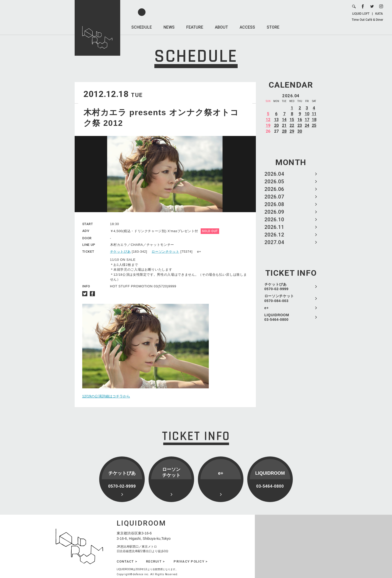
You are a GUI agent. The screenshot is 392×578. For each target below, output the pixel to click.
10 (307, 114)
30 (300, 131)
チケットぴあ (120, 252)
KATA (379, 14)
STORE (273, 27)
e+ (267, 308)
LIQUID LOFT (361, 14)
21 (284, 125)
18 (314, 120)
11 (314, 114)
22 (292, 125)
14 (284, 120)
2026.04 (274, 174)
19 (268, 125)
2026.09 (274, 212)
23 (300, 125)
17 (307, 120)
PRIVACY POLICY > (191, 561)
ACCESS (247, 27)
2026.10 (274, 220)
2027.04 (274, 242)
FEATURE (195, 27)
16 (300, 120)
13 (276, 120)
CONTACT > (127, 561)
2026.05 (274, 182)
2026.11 (274, 227)
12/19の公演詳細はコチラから (106, 396)
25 (314, 125)
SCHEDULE (142, 27)
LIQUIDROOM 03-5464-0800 (277, 317)
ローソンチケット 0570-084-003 (279, 298)
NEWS (169, 27)
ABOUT (221, 27)
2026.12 (274, 235)
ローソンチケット (165, 252)
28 (284, 131)
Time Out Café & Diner (367, 20)
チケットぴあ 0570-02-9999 (277, 287)
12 (268, 120)
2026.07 (274, 197)
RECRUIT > (155, 561)
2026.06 (274, 189)
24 (307, 125)
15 (292, 120)
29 (292, 131)
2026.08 (274, 204)
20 (276, 125)
